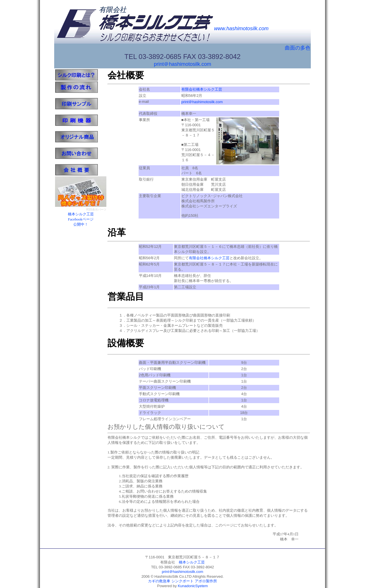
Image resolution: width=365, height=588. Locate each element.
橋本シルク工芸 (192, 562)
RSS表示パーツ (96, 210)
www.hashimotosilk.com (241, 28)
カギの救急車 (159, 581)
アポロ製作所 (206, 581)
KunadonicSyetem (193, 586)
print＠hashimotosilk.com (182, 64)
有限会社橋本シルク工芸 (202, 89)
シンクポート (182, 581)
